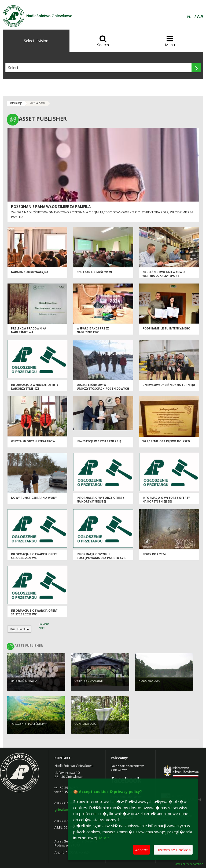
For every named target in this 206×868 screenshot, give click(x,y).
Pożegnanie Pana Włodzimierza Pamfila (51, 207)
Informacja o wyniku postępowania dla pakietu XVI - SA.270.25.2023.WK (102, 558)
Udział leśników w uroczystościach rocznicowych (103, 387)
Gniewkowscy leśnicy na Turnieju (169, 385)
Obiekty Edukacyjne (89, 681)
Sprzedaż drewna (24, 681)
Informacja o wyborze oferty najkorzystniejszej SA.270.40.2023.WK (35, 389)
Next (42, 628)
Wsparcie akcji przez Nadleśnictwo (93, 330)
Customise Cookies (173, 850)
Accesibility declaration (189, 864)
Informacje (16, 103)
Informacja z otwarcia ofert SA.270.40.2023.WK (34, 556)
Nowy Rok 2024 (154, 554)
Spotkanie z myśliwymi (94, 272)
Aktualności (38, 103)
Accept (141, 850)
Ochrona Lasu (85, 724)
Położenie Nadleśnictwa (29, 724)
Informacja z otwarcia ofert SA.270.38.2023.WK (34, 613)
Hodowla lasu (149, 681)
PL (189, 17)
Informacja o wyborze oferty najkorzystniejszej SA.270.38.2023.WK (100, 502)
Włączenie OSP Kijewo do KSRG (166, 441)
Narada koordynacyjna (30, 272)
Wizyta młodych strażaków (33, 441)
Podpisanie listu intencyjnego (166, 328)
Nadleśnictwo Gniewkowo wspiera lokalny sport (164, 274)
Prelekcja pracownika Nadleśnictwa (29, 330)
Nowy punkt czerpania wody (34, 498)
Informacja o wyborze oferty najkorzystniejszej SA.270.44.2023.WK (166, 502)
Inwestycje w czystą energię (99, 441)
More (104, 838)
